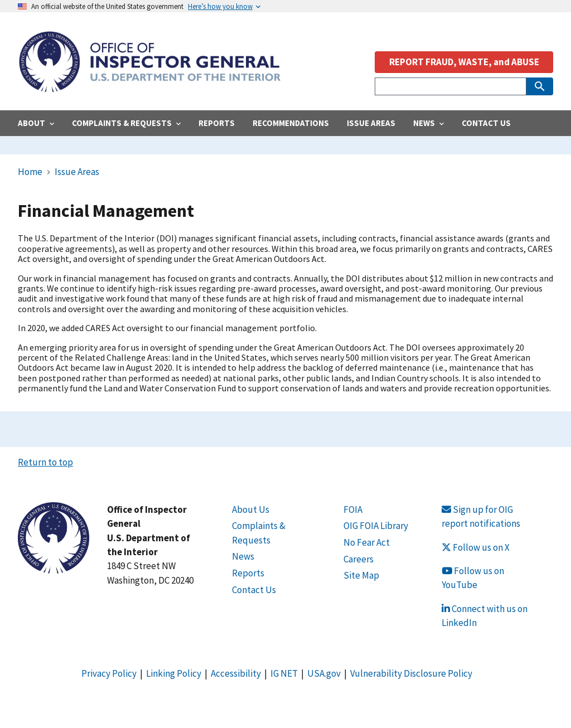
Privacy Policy (109, 673)
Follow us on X (476, 547)
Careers (359, 559)
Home (30, 172)
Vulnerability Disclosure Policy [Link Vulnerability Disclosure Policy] (411, 673)
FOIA (353, 509)
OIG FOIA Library (376, 526)
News (243, 556)
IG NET (284, 673)
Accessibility (236, 673)
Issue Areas (77, 172)
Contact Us (254, 590)
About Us (251, 509)
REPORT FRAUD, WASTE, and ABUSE (464, 62)
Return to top (45, 462)
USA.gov (324, 673)
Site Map (361, 575)
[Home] (149, 86)
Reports (248, 573)
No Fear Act (367, 542)
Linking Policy (174, 673)
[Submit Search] (540, 86)
